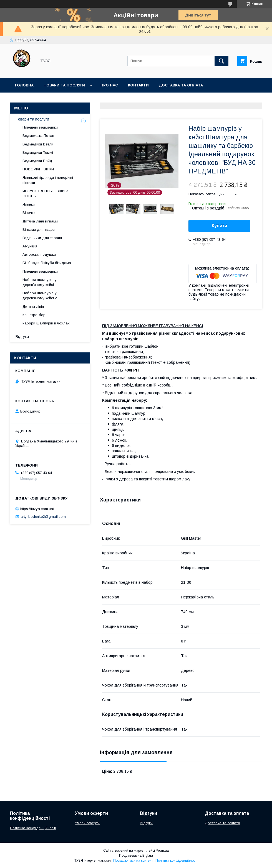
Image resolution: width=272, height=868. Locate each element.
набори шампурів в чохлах (46, 323)
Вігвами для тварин (40, 230)
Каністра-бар (34, 315)
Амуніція (30, 246)
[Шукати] (221, 61)
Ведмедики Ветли (38, 144)
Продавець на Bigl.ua (136, 856)
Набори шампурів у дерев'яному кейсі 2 (40, 295)
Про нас (109, 85)
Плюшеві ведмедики (40, 127)
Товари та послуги (64, 85)
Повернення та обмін (38, 100)
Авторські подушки (39, 254)
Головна (24, 85)
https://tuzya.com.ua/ (37, 509)
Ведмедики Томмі (38, 153)
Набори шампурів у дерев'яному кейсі (40, 282)
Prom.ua (162, 851)
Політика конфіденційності (33, 828)
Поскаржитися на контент (133, 861)
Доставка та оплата (181, 85)
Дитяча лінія (33, 307)
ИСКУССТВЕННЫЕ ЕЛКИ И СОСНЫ (45, 194)
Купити (220, 226)
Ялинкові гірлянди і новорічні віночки (48, 180)
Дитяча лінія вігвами (40, 221)
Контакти (138, 85)
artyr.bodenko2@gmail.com (43, 517)
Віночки (29, 213)
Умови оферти (87, 823)
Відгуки (22, 337)
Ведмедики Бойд (37, 161)
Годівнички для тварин (42, 238)
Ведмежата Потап (38, 136)
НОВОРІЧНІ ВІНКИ (38, 169)
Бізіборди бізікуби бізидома (47, 263)
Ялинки (29, 204)
